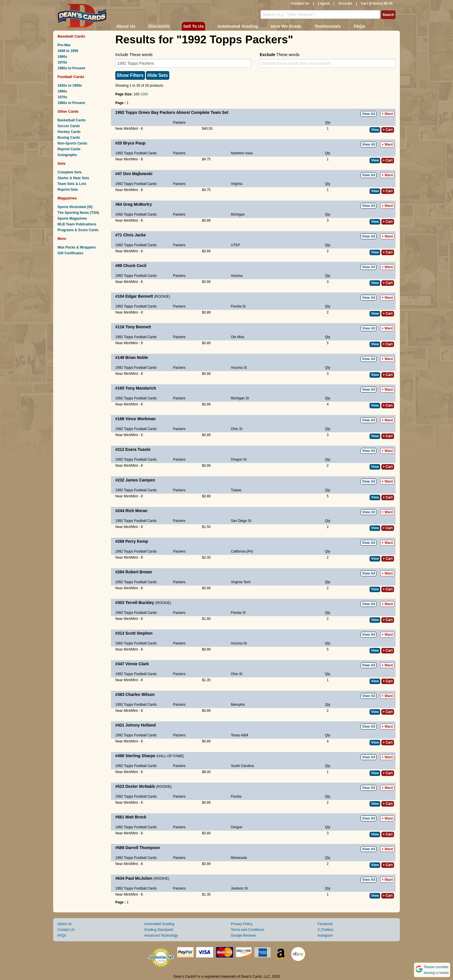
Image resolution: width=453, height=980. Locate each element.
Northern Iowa (242, 153)
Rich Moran (136, 511)
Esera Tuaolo (138, 449)
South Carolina (242, 766)
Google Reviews (243, 935)
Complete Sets (69, 172)
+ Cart (388, 130)
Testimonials (328, 26)
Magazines (67, 198)
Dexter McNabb (140, 786)
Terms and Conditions (248, 930)
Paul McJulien (139, 878)
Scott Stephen (139, 633)
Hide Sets (158, 75)
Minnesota (239, 858)
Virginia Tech (241, 582)
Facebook (325, 924)
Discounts (159, 26)
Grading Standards (159, 930)
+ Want (387, 114)
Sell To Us (193, 26)
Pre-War (64, 45)
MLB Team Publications (77, 224)
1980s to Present (71, 68)
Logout (324, 3)
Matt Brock (136, 817)
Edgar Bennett (139, 296)
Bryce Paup (134, 143)
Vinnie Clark (137, 664)
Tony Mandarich (141, 388)
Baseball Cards (71, 36)
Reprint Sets (68, 190)
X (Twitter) (325, 930)
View (375, 130)
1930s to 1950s (70, 86)
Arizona (237, 276)
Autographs (67, 155)
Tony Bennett (138, 327)
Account (345, 3)
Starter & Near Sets (73, 178)
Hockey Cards (69, 132)
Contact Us (300, 3)
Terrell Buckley (140, 603)
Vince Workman (141, 419)
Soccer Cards (69, 126)
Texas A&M (240, 735)
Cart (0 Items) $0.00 (377, 3)
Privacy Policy (242, 924)
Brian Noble (137, 357)
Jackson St (239, 888)
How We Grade (286, 26)
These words (280, 55)
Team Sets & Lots (72, 184)
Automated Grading (238, 26)
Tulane (236, 490)
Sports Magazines (72, 218)
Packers (179, 123)
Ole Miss (238, 337)
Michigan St (240, 398)
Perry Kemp (137, 541)
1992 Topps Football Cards (136, 153)
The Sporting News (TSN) (78, 213)
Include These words (134, 55)
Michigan (238, 214)
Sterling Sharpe (140, 756)
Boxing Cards (69, 138)
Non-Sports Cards (72, 143)
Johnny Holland (141, 725)
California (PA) (242, 551)
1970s (62, 62)
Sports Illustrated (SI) (75, 207)
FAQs (360, 26)
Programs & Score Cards (78, 230)
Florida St (238, 306)
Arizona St (239, 368)
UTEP (235, 245)
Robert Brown (139, 572)
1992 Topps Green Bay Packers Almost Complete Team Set (172, 112)
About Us (126, 26)
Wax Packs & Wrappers (77, 247)
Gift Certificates (70, 253)
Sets (62, 163)
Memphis (238, 705)
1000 (144, 94)
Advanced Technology (161, 935)
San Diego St (241, 521)
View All (368, 114)
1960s (62, 57)
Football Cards (71, 77)
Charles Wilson (140, 694)
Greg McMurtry (138, 204)
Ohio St (237, 429)
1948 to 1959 (68, 51)
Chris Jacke (134, 235)
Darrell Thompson (143, 848)
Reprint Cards (69, 149)
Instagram (325, 935)
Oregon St (239, 460)
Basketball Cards (72, 120)
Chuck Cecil (135, 266)
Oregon (237, 827)
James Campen (140, 480)
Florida (236, 796)
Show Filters (130, 75)
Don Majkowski (138, 174)
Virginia (237, 184)
